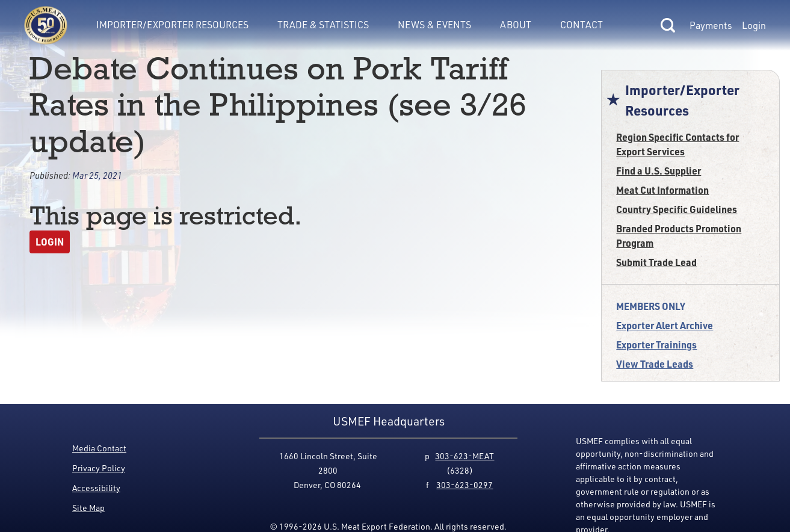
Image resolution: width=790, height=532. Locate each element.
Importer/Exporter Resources (172, 25)
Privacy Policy (99, 468)
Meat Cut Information (662, 190)
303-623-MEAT (464, 456)
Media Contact (99, 448)
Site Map (88, 508)
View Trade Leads (655, 364)
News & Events (434, 25)
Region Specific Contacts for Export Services (677, 144)
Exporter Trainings (656, 345)
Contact (582, 25)
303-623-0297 (464, 485)
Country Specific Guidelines (677, 209)
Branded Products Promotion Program (679, 236)
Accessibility (96, 488)
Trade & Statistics (323, 25)
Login (754, 25)
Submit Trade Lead (656, 262)
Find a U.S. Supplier (659, 171)
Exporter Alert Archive (665, 325)
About (516, 25)
